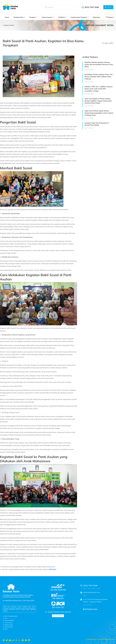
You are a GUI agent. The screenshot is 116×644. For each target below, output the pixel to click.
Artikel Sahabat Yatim (100, 25)
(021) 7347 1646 (92, 7)
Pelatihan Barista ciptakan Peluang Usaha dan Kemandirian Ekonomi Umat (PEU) (99, 64)
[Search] (46, 7)
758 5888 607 (58, 598)
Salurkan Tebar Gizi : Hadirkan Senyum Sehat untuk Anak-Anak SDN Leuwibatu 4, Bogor (99, 89)
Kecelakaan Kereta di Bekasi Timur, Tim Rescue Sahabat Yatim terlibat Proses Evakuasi (99, 77)
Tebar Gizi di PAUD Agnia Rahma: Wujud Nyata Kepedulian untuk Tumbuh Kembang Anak (99, 113)
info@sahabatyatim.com (92, 592)
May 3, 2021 (109, 43)
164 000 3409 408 (58, 590)
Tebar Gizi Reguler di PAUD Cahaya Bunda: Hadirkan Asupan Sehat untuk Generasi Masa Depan (98, 101)
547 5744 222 (58, 607)
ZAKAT (108, 7)
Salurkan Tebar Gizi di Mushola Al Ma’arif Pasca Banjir (97, 124)
